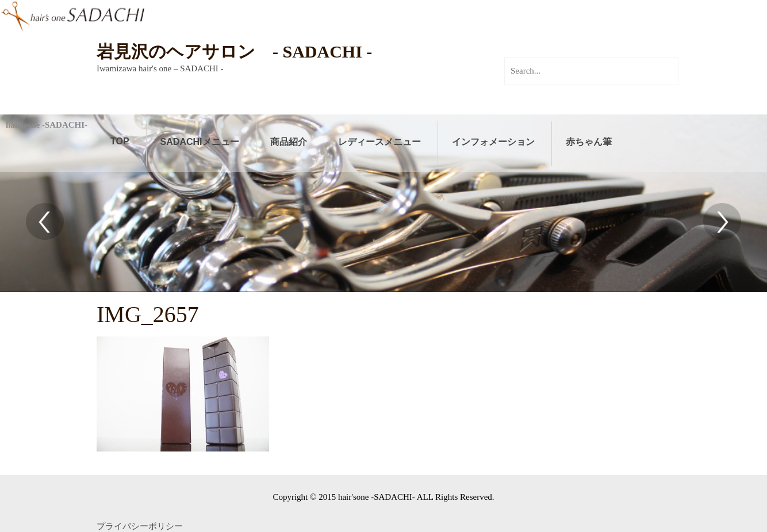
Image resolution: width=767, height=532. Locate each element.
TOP (120, 141)
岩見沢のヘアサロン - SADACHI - (234, 51)
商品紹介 (289, 142)
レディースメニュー (379, 142)
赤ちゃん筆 (589, 142)
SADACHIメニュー (200, 142)
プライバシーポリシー (140, 526)
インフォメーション (493, 142)
